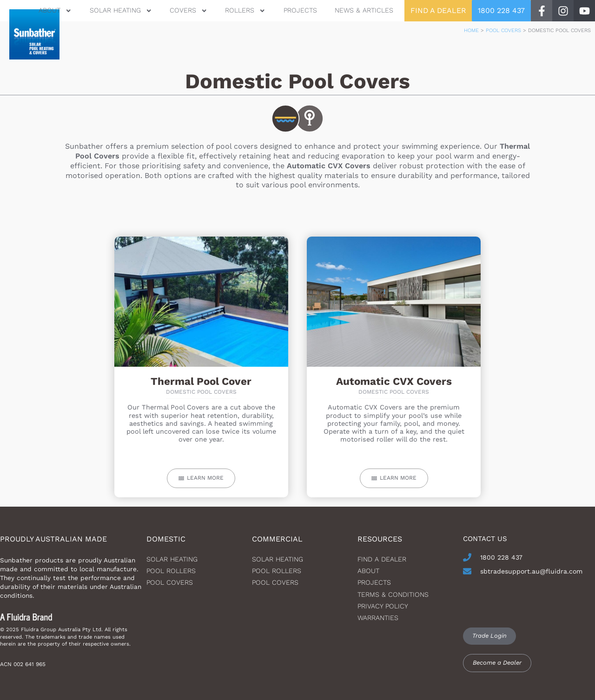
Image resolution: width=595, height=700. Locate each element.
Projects (299, 10)
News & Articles (363, 10)
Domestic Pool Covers (201, 392)
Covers (187, 10)
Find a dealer (382, 559)
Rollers (244, 10)
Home (471, 30)
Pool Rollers (171, 571)
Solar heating (172, 559)
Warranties (378, 618)
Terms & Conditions (393, 594)
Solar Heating (119, 10)
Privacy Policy (383, 606)
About (54, 10)
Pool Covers (503, 30)
